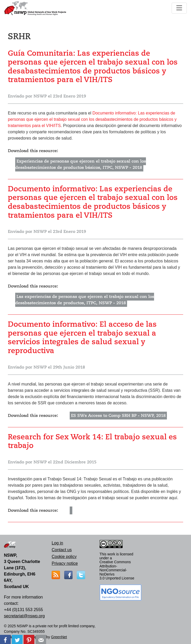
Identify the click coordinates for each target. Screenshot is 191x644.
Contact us (62, 550)
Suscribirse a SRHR (10, 524)
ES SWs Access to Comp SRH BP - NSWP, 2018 (118, 416)
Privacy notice (65, 563)
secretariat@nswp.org (24, 616)
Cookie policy (64, 557)
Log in (57, 543)
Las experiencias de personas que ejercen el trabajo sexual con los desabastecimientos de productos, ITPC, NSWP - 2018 (85, 300)
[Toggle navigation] (179, 8)
